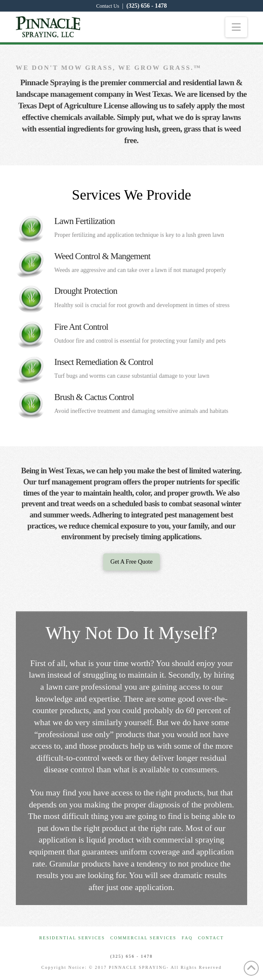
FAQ (187, 938)
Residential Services (72, 938)
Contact (211, 938)
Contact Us (108, 6)
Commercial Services (143, 938)
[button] (236, 27)
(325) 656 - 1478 (147, 6)
